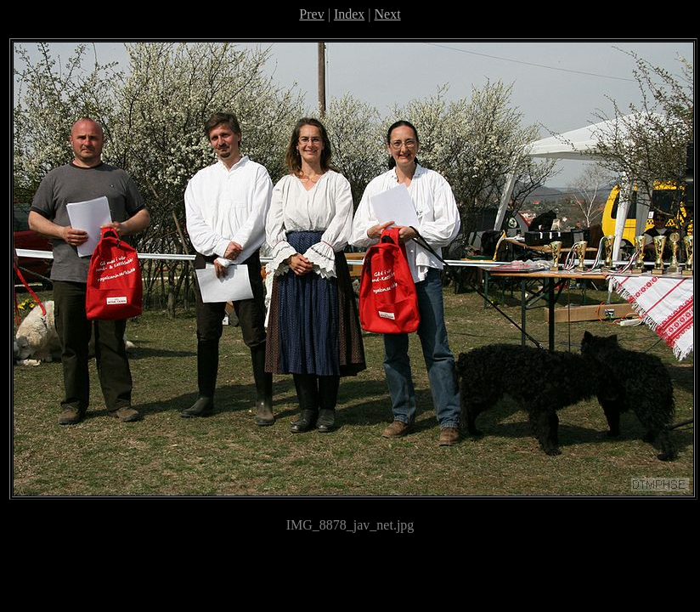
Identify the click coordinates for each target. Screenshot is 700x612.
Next (388, 14)
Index (349, 14)
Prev (311, 14)
